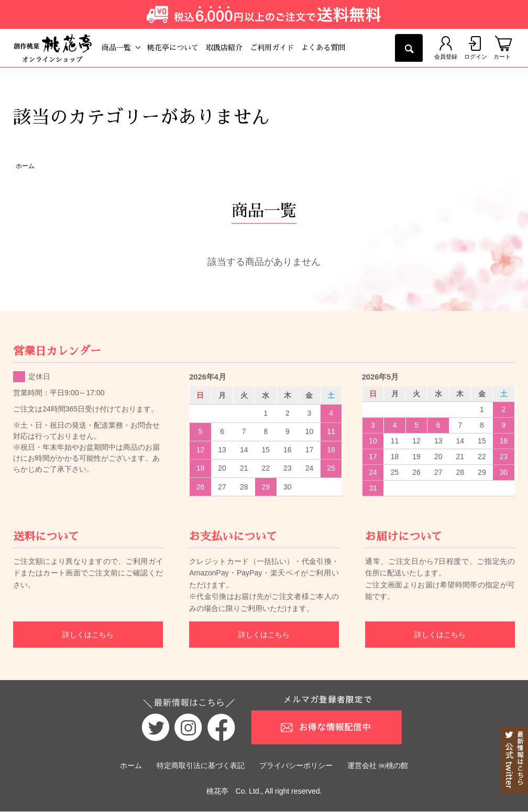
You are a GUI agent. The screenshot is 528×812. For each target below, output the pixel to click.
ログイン (472, 48)
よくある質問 (333, 48)
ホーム (25, 166)
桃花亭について (182, 48)
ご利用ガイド (281, 48)
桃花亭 (217, 792)
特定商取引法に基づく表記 (201, 766)
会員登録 (438, 48)
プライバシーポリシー (296, 766)
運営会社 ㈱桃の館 (378, 766)
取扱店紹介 (234, 48)
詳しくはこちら (88, 635)
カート (503, 48)
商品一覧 (126, 48)
